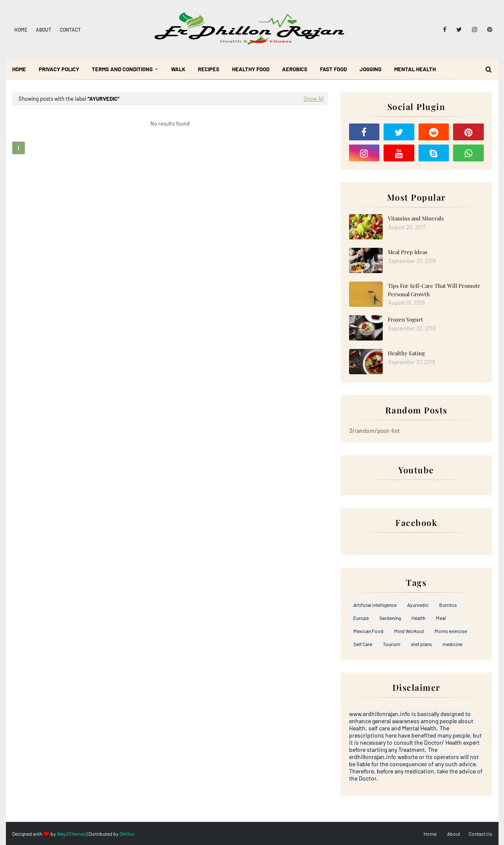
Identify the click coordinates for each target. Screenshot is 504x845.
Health (418, 618)
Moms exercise (451, 631)
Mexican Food (368, 631)
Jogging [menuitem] (371, 69)
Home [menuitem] (19, 69)
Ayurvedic (418, 605)
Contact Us (480, 834)
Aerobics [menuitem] (295, 69)
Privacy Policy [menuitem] (59, 69)
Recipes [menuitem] (209, 69)
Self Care (363, 644)
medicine (452, 644)
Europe (361, 618)
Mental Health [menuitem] (415, 69)
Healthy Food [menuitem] (251, 69)
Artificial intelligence (375, 605)
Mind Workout (409, 631)
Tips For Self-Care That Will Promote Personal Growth (434, 290)
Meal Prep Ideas (408, 252)
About (44, 30)
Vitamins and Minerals (416, 218)
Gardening (390, 618)
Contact (70, 30)
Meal (441, 618)
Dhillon (127, 834)
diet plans (421, 644)
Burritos (448, 605)
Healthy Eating (406, 353)
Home (21, 30)
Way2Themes (71, 834)
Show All (314, 99)
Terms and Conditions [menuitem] (122, 69)
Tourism (392, 644)
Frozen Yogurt (405, 319)
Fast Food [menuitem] (333, 69)
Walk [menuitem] (178, 69)
